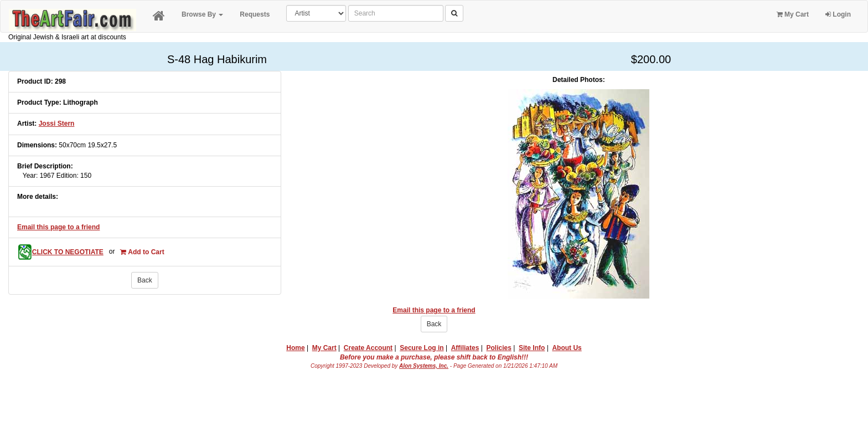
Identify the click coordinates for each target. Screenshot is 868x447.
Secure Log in (422, 348)
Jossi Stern (57, 124)
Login (838, 14)
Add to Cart (142, 252)
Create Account (368, 348)
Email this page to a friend (58, 227)
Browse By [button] (202, 14)
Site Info (532, 348)
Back (145, 280)
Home (295, 348)
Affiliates (465, 348)
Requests (255, 14)
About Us (567, 348)
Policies (499, 348)
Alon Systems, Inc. (424, 366)
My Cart (793, 14)
